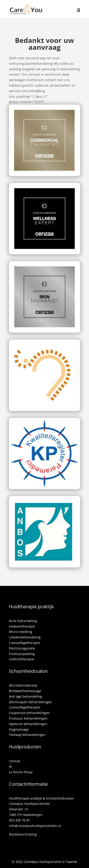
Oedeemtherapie (22, 626)
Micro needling (21, 632)
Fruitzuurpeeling (22, 654)
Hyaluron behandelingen (28, 724)
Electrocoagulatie (22, 648)
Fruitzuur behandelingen (28, 718)
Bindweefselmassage (25, 691)
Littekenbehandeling (25, 637)
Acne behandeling (23, 621)
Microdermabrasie (23, 685)
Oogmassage (19, 729)
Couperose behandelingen (29, 713)
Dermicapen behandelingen (31, 702)
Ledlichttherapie (22, 659)
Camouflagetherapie (25, 643)
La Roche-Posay (21, 772)
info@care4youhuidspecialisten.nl (35, 826)
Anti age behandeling (25, 696)
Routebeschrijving (23, 834)
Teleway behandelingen (27, 735)
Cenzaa (15, 761)
